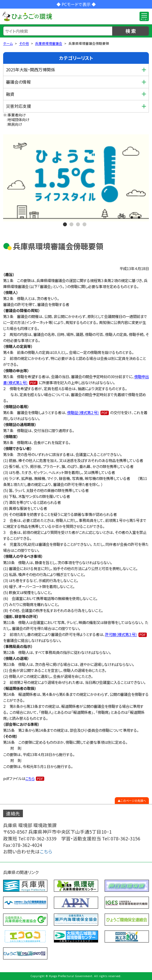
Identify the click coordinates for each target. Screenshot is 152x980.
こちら (30, 778)
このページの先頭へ (133, 801)
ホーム (8, 43)
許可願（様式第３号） (121, 634)
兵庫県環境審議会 (49, 43)
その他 (24, 43)
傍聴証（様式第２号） (83, 412)
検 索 (131, 31)
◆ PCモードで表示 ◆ (76, 4)
